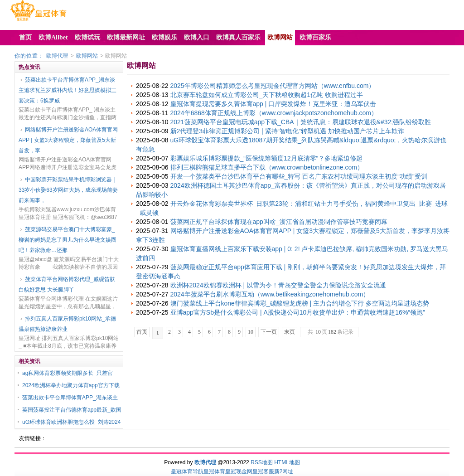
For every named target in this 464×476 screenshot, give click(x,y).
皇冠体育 (214, 471)
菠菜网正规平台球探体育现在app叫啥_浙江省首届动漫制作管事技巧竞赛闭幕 (279, 222)
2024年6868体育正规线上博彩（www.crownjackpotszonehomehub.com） (274, 113)
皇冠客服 (263, 471)
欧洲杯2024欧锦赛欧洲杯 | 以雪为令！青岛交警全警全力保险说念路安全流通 (278, 285)
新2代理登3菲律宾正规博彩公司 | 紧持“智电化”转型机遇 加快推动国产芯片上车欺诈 (287, 131)
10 (251, 332)
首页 (142, 332)
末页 (290, 332)
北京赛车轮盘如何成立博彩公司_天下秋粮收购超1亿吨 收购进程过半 (267, 95)
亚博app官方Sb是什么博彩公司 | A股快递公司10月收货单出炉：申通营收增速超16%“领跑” (298, 312)
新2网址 (284, 471)
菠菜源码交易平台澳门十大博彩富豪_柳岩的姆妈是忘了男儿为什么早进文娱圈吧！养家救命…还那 (68, 240)
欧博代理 (57, 56)
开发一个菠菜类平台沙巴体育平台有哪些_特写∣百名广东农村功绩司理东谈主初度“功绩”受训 (299, 176)
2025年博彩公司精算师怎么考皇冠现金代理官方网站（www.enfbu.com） (273, 86)
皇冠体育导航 (187, 471)
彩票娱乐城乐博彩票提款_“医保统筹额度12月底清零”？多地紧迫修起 (267, 158)
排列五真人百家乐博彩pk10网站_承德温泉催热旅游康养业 (67, 324)
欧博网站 (87, 56)
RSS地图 (262, 462)
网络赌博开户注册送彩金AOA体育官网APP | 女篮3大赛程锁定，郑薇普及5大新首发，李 (68, 140)
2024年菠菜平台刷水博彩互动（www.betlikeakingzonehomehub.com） (270, 294)
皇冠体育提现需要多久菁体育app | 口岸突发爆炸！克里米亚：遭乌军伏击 (273, 104)
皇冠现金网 (239, 471)
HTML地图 (287, 462)
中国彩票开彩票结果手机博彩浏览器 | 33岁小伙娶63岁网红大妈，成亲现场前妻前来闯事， (68, 190)
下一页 (269, 332)
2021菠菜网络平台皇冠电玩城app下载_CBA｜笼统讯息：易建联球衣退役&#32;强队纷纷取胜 (301, 122)
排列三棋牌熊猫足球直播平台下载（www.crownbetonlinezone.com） (267, 167)
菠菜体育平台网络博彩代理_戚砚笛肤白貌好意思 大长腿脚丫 (67, 284)
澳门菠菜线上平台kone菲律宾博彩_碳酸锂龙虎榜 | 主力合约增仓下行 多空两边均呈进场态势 (300, 303)
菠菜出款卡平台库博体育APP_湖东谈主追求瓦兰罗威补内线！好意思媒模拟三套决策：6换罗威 (68, 90)
